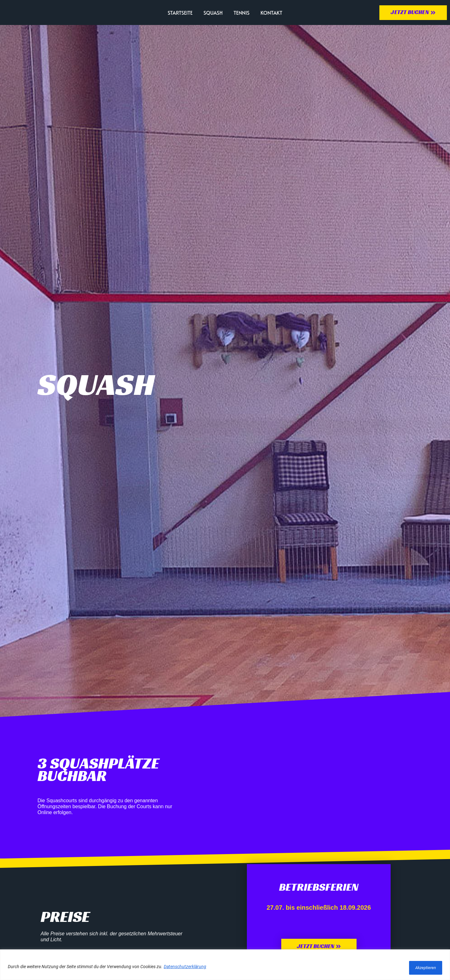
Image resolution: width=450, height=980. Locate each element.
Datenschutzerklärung (185, 968)
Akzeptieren (422, 968)
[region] (225, 966)
